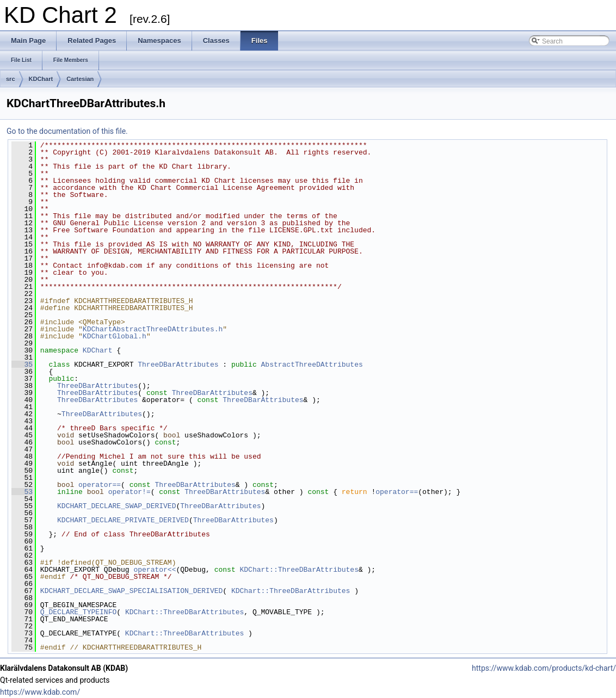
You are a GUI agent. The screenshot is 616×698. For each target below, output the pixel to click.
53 (22, 492)
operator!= (130, 492)
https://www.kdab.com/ (40, 692)
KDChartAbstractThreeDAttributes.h (153, 329)
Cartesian (80, 79)
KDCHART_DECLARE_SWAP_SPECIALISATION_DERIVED (131, 591)
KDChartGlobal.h (115, 336)
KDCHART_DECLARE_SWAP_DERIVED (116, 506)
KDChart (41, 79)
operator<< (155, 570)
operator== (100, 485)
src (11, 79)
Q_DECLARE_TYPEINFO (78, 612)
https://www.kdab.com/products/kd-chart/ (544, 668)
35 (22, 365)
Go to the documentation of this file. (67, 131)
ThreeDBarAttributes (178, 365)
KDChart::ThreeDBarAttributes (299, 570)
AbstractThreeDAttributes (312, 365)
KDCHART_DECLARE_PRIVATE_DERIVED (123, 520)
